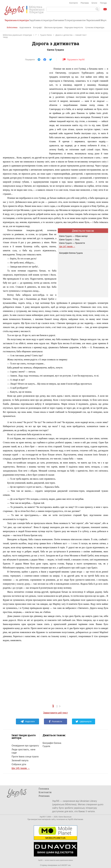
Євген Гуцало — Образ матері (73, 236)
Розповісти (55, 721)
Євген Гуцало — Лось (69, 240)
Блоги (94, 3)
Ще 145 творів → (21, 768)
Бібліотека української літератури (17, 35)
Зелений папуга (20, 760)
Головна (44, 789)
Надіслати (28, 721)
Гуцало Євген (46, 35)
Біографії (38, 27)
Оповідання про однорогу (25, 746)
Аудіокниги (25, 27)
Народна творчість (74, 27)
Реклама (85, 3)
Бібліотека (12, 27)
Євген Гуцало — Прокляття (72, 243)
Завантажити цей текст (56, 713)
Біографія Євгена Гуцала (71, 253)
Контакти (73, 3)
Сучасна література (95, 27)
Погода (103, 3)
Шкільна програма (53, 27)
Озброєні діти (19, 764)
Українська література (17, 21)
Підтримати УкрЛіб (74, 60)
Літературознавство (75, 20)
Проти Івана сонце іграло (25, 757)
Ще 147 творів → (67, 246)
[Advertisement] (25, 110)
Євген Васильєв (65, 817)
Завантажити (106, 35)
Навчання (59, 20)
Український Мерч (96, 20)
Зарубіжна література (41, 20)
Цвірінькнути (84, 721)
